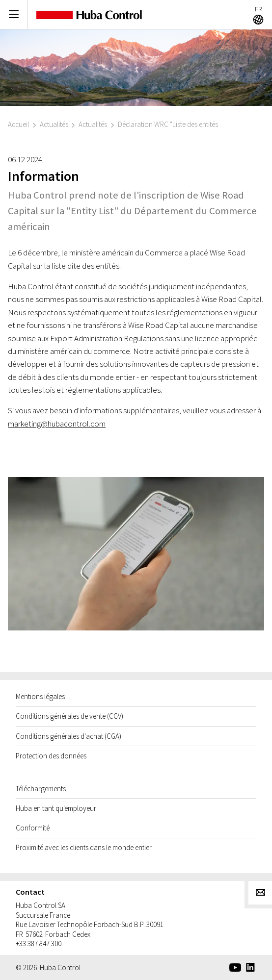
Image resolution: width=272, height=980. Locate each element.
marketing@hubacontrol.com (57, 424)
